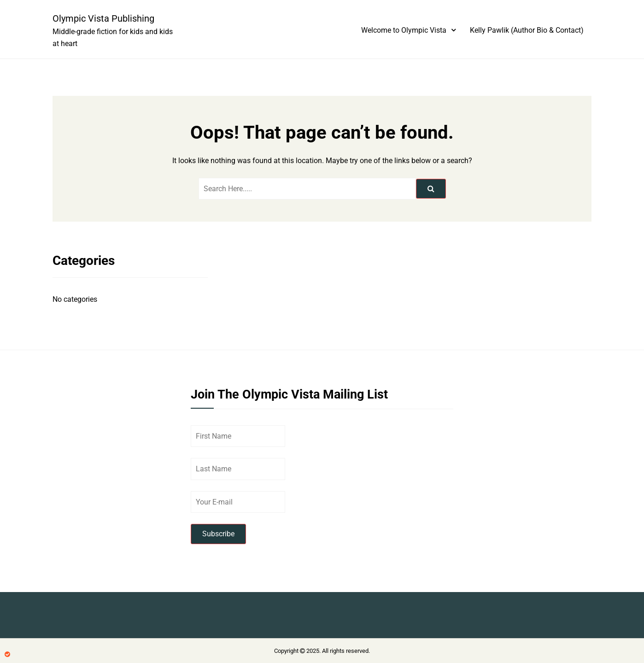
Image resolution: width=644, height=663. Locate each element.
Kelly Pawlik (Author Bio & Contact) (527, 30)
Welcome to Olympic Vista (404, 30)
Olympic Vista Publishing (103, 18)
